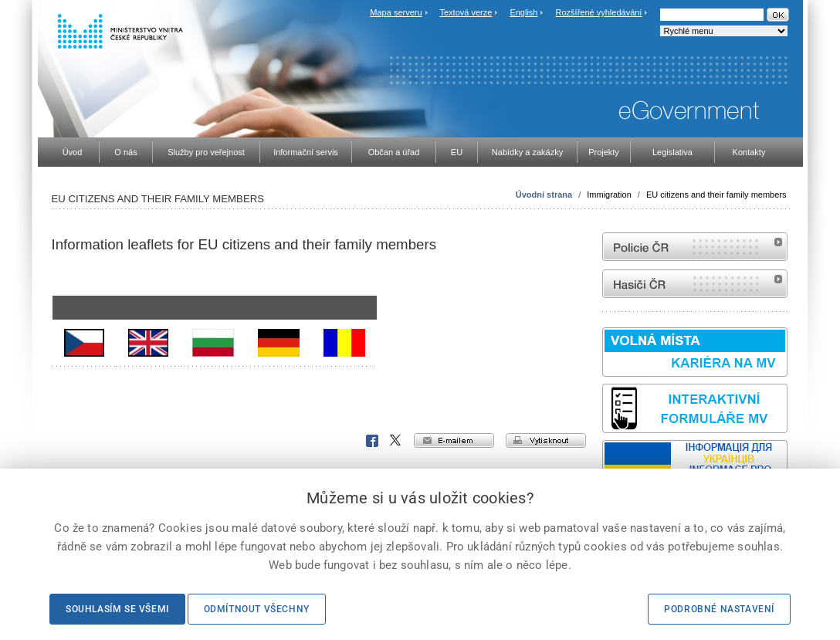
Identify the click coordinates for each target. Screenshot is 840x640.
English (523, 12)
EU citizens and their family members (716, 195)
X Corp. (396, 441)
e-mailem (454, 440)
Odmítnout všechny (257, 609)
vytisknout (546, 440)
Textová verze (466, 12)
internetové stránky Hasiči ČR (695, 284)
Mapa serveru (396, 12)
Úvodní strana (544, 195)
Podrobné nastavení (719, 609)
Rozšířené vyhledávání (599, 12)
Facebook (372, 441)
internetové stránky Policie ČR (695, 247)
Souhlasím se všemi (117, 609)
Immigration (609, 195)
